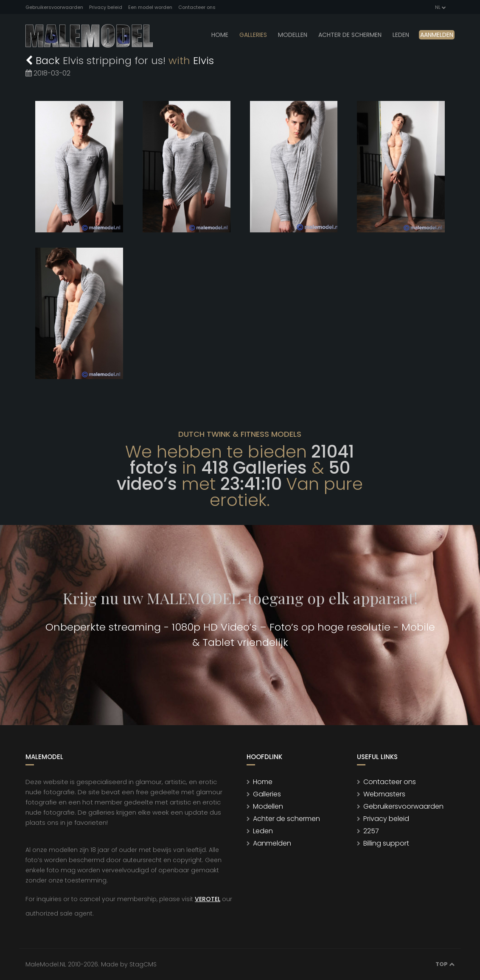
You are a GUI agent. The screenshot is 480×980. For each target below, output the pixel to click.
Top (445, 964)
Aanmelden (437, 35)
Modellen (268, 806)
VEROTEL (208, 899)
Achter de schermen (350, 35)
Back (44, 60)
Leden (263, 831)
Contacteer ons (197, 7)
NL (440, 7)
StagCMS (143, 964)
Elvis (204, 60)
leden (401, 35)
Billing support (386, 843)
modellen (293, 35)
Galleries (253, 35)
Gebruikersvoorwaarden (54, 7)
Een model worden (150, 7)
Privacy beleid (106, 7)
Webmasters (384, 794)
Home (220, 35)
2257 (371, 831)
